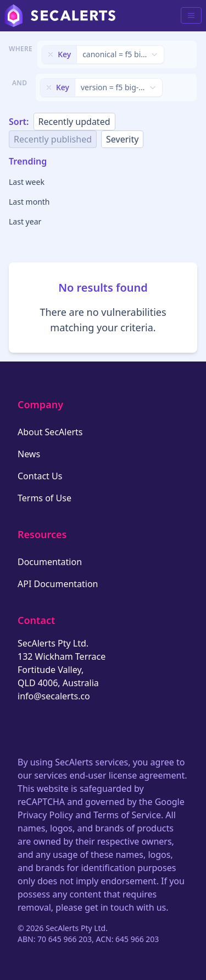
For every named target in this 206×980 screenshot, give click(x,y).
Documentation (50, 562)
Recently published (53, 139)
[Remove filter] (51, 54)
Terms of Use (44, 498)
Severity (122, 139)
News (29, 454)
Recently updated (74, 122)
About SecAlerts (50, 432)
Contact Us (40, 476)
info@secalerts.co (54, 696)
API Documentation (58, 584)
